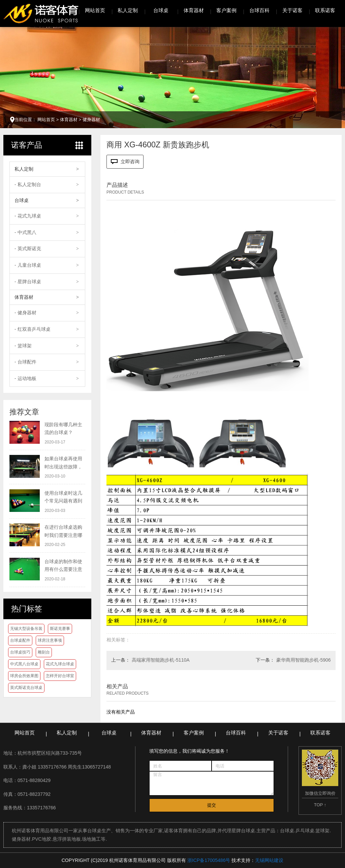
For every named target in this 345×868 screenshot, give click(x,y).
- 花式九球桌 (28, 216)
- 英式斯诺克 (28, 249)
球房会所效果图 (24, 676)
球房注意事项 (50, 640)
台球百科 (259, 10)
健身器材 (91, 120)
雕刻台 (44, 652)
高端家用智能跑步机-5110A (161, 660)
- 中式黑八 (25, 232)
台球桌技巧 (20, 652)
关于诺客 (292, 10)
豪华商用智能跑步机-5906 (304, 660)
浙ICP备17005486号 (209, 860)
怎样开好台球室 (60, 676)
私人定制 (128, 10)
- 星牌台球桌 (28, 282)
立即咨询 (125, 162)
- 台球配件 (25, 362)
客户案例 (226, 10)
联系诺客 (325, 10)
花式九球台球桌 (60, 664)
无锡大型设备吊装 (26, 629)
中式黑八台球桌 (24, 664)
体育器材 (194, 10)
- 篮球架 (23, 346)
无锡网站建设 (269, 860)
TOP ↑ (320, 805)
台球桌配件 (20, 640)
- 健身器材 (25, 313)
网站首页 (95, 10)
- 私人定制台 (28, 184)
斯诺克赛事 (60, 629)
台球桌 (161, 10)
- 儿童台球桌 (28, 265)
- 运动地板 (25, 378)
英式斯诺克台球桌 (26, 688)
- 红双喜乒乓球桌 (33, 329)
